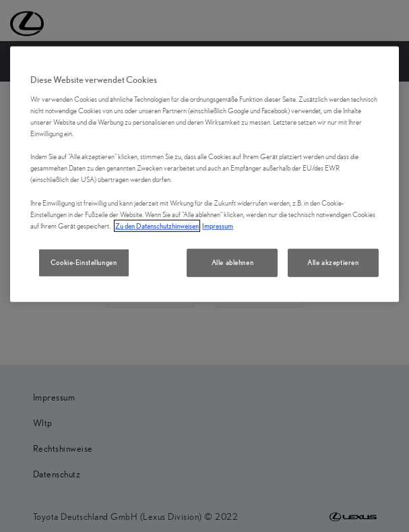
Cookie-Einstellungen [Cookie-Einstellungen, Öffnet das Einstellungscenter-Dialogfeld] (84, 262)
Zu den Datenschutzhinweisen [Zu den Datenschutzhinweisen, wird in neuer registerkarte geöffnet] (157, 225)
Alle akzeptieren (333, 262)
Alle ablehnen (232, 262)
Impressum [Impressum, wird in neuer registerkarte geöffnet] (218, 225)
